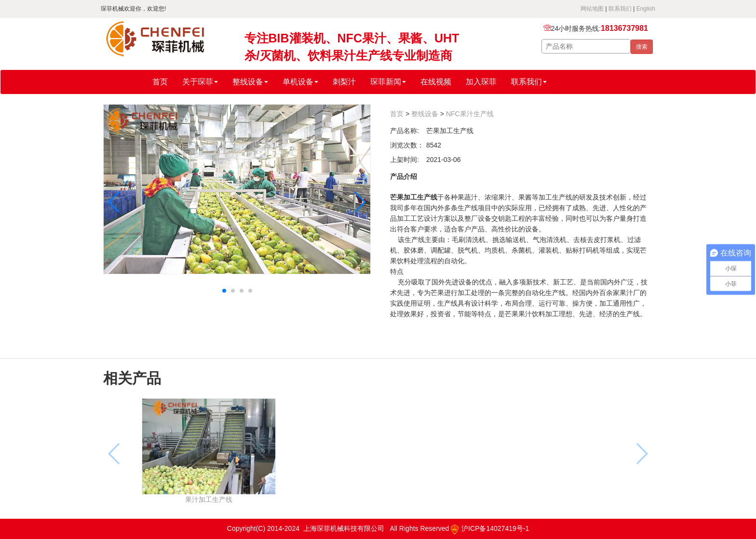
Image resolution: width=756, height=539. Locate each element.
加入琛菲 (481, 82)
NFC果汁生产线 (470, 114)
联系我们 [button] (529, 82)
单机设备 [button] (300, 82)
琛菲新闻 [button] (388, 82)
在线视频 (436, 82)
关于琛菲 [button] (200, 82)
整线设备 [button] (250, 82)
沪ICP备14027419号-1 (490, 528)
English (646, 9)
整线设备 (425, 114)
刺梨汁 (344, 82)
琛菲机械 (121, 82)
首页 (160, 82)
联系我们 (620, 9)
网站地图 (592, 9)
